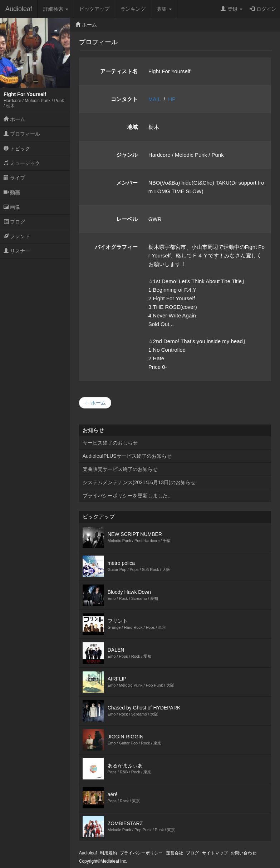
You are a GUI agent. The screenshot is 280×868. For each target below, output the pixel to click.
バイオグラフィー (116, 247)
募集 (164, 9)
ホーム (14, 119)
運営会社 (175, 853)
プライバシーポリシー (141, 853)
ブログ (14, 222)
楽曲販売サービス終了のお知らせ (120, 469)
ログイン (263, 9)
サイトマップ (215, 853)
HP (172, 99)
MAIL (154, 99)
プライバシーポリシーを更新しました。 (128, 496)
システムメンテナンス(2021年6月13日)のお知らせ (139, 482)
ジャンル (127, 155)
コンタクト (124, 99)
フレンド (17, 236)
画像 (12, 207)
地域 (132, 127)
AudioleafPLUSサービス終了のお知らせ (127, 456)
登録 (232, 9)
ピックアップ (94, 9)
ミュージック (22, 163)
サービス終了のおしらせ (110, 443)
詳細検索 (56, 9)
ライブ (14, 178)
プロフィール (22, 134)
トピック (17, 149)
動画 (12, 192)
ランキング (133, 9)
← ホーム (95, 403)
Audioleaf (19, 9)
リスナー (17, 251)
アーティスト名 (119, 71)
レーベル (127, 219)
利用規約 (108, 853)
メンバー (127, 183)
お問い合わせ (244, 853)
